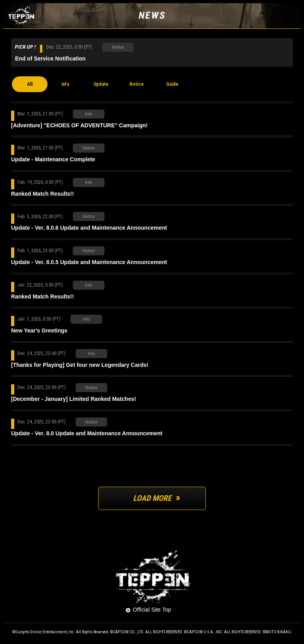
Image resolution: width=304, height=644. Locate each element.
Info (66, 84)
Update (101, 84)
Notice (137, 84)
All (30, 84)
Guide (172, 84)
